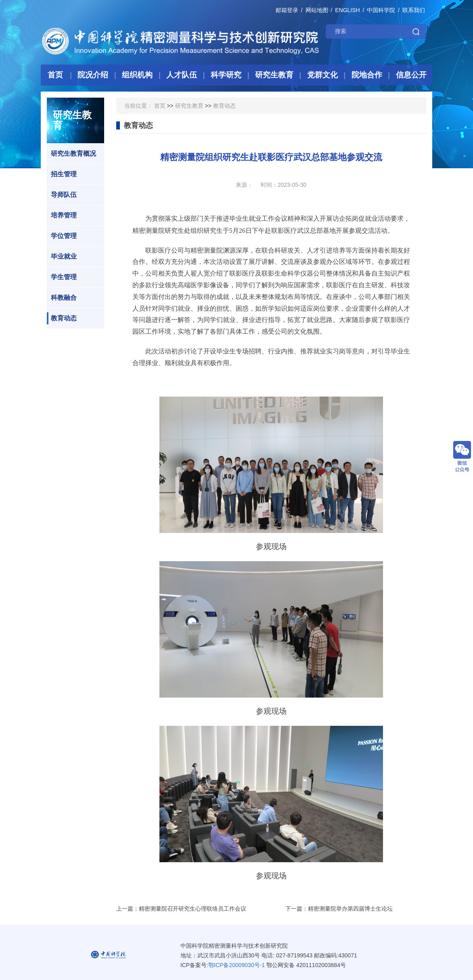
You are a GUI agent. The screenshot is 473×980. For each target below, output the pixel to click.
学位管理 (62, 236)
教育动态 (62, 318)
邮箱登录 (287, 10)
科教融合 (62, 298)
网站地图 (317, 10)
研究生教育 (189, 106)
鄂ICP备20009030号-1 (236, 965)
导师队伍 (62, 195)
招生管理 (62, 174)
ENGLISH (347, 10)
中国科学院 (381, 10)
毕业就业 (62, 257)
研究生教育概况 (71, 154)
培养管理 (62, 215)
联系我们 (414, 10)
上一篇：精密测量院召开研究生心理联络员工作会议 (181, 909)
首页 (160, 106)
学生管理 (62, 277)
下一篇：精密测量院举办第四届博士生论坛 (339, 909)
